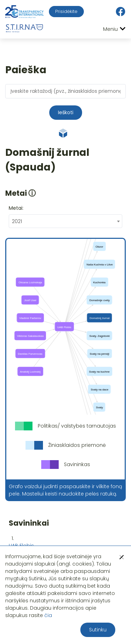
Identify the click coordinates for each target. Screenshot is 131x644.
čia (48, 615)
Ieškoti (66, 112)
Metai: (16, 208)
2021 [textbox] (17, 221)
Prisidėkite (66, 11)
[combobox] (65, 221)
